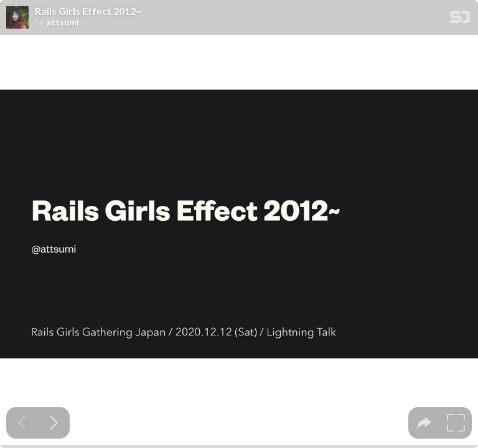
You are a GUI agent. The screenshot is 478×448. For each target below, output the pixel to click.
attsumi (63, 22)
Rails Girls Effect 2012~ (88, 11)
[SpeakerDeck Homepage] (460, 20)
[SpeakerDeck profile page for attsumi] (17, 18)
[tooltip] (424, 423)
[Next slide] (54, 423)
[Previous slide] (22, 423)
